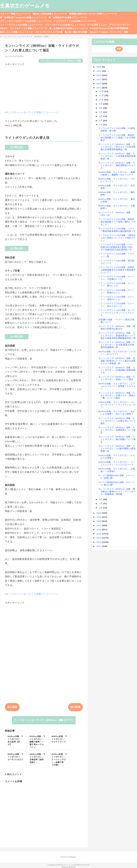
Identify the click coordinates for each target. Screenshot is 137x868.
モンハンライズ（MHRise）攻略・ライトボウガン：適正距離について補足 (117, 439)
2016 (99, 530)
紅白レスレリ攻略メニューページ (16, 32)
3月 (101, 499)
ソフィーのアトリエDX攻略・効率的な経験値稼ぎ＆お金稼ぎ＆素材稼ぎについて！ (117, 270)
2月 (101, 503)
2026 (99, 67)
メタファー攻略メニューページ (15, 14)
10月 (102, 100)
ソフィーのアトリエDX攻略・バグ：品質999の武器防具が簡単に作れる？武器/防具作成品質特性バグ (116, 247)
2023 (99, 79)
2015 (99, 534)
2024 (99, 75)
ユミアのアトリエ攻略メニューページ (29, 28)
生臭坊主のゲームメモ (25, 6)
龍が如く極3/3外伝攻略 (76, 32)
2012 (99, 546)
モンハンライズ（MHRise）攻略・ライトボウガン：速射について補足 (117, 378)
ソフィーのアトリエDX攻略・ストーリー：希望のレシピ (116, 291)
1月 (101, 508)
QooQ (73, 867)
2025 (99, 71)
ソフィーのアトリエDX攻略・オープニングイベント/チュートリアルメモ (116, 313)
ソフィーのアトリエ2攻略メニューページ (65, 25)
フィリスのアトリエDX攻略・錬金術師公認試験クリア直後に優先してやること (117, 222)
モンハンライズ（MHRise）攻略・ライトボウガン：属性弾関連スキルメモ (117, 165)
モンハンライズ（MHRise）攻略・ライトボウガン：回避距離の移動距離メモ (117, 370)
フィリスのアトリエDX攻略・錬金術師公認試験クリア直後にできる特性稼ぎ (117, 138)
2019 (99, 517)
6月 (101, 116)
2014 (99, 538)
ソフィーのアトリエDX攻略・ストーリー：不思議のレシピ (116, 278)
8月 (101, 108)
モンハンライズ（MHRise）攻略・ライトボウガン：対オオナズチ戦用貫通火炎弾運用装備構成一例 (117, 147)
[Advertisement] (44, 86)
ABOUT (4, 28)
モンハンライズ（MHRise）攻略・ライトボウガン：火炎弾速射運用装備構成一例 (117, 156)
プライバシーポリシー (120, 25)
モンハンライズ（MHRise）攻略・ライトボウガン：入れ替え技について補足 (117, 421)
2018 (99, 521)
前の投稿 (75, 707)
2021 (99, 88)
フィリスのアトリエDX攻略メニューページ (75, 21)
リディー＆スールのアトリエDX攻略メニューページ (26, 21)
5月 (101, 121)
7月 (101, 112)
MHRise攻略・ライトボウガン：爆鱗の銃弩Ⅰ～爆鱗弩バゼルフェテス (117, 173)
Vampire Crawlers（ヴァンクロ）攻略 (109, 32)
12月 (102, 91)
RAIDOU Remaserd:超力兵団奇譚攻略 (109, 28)
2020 (99, 513)
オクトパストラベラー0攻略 (49, 32)
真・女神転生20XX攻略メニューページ (68, 28)
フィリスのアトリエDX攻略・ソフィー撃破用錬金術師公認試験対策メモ (117, 230)
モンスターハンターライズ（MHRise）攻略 (61, 61)
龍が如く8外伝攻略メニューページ (50, 14)
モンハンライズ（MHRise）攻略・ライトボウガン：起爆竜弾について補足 (117, 430)
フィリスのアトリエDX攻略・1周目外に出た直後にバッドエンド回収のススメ (117, 238)
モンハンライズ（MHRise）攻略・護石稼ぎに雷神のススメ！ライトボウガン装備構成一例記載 (117, 492)
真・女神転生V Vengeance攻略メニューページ (23, 17)
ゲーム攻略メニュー (97, 25)
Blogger (73, 857)
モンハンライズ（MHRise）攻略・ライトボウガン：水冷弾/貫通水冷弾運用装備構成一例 (117, 345)
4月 (101, 125)
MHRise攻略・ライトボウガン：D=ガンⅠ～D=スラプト (117, 353)
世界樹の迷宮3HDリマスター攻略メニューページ (93, 14)
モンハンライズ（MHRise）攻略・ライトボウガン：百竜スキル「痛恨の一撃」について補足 (117, 395)
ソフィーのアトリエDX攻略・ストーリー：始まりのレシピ (116, 305)
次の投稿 (12, 707)
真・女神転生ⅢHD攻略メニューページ (68, 17)
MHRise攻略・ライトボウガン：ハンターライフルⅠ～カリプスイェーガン (117, 405)
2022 (99, 83)
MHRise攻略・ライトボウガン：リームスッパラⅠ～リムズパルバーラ (117, 463)
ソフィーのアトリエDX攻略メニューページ (21, 25)
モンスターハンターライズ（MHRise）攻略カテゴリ (44, 720)
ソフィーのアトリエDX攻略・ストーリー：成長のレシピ (116, 298)
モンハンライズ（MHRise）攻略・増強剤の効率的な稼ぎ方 (117, 328)
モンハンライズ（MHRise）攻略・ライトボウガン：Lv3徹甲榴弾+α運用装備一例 (117, 449)
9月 (101, 104)
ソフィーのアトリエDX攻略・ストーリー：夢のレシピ (116, 285)
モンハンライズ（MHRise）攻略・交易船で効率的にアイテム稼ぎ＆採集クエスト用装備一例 (117, 361)
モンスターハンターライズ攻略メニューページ (32, 112)
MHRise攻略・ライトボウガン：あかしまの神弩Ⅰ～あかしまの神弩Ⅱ (117, 413)
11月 (102, 95)
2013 (99, 542)
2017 (99, 525)
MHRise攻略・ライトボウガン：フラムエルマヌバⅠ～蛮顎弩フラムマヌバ (117, 386)
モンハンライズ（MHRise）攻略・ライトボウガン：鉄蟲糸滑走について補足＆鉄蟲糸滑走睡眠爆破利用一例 (117, 335)
